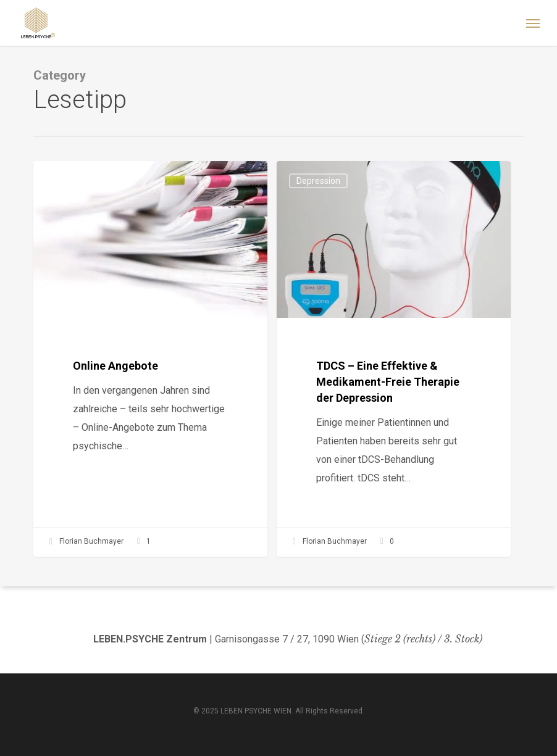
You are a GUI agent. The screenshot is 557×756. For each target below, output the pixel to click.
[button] (533, 23)
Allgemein (73, 181)
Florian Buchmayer (85, 542)
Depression (318, 181)
